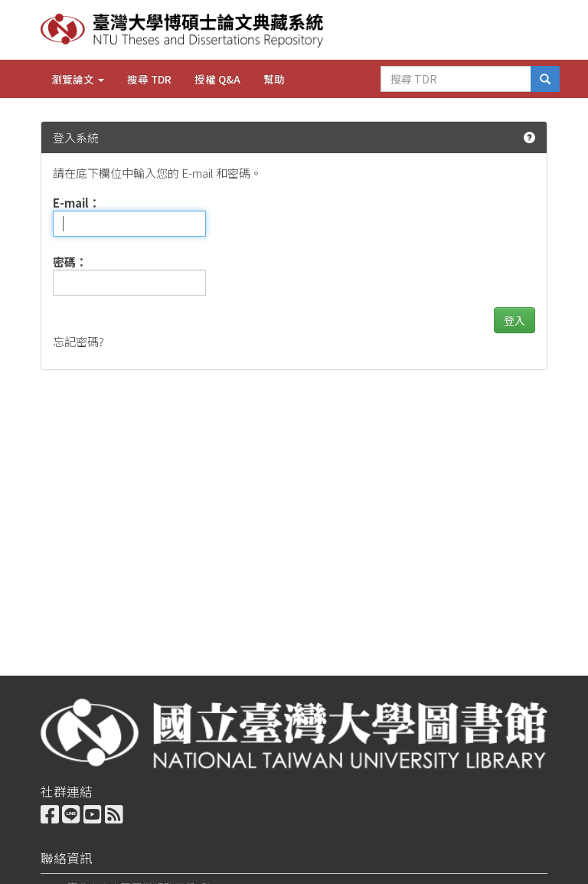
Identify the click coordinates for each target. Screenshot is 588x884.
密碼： (70, 262)
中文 (482, 28)
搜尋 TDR (149, 79)
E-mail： (77, 203)
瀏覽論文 (78, 79)
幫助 (274, 79)
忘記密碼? (78, 341)
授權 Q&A (217, 79)
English (532, 28)
